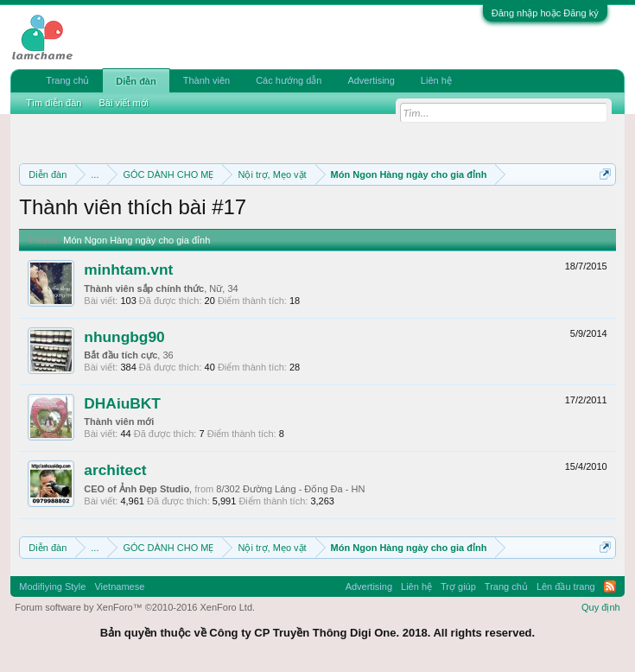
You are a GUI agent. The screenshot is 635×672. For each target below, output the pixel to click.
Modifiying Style (52, 586)
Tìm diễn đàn (54, 103)
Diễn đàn (136, 81)
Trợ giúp (458, 586)
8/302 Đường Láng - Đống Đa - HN (290, 489)
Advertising (371, 80)
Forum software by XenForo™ (135, 607)
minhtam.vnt (128, 269)
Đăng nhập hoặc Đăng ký (545, 13)
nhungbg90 (124, 337)
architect (115, 470)
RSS (610, 586)
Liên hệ (436, 80)
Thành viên (206, 80)
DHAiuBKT (122, 403)
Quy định (601, 607)
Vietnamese (119, 586)
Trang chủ (67, 80)
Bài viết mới (124, 103)
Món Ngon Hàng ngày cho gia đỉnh (137, 240)
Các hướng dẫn (289, 80)
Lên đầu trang (566, 586)
